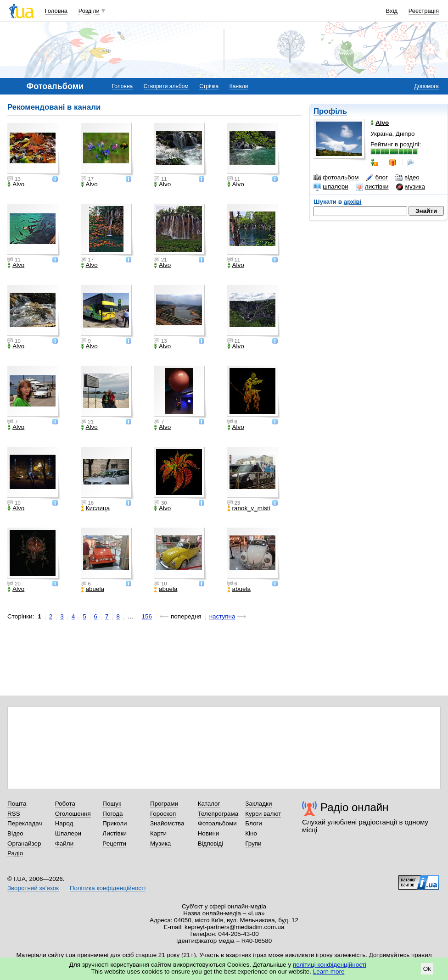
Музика (160, 844)
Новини (209, 833)
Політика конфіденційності (108, 888)
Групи (253, 844)
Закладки (258, 804)
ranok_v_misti (249, 508)
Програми (164, 804)
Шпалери (68, 833)
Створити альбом (166, 86)
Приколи (115, 823)
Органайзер (24, 844)
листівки (372, 187)
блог (377, 178)
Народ (64, 823)
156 (147, 616)
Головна (56, 11)
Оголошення (73, 814)
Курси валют (263, 814)
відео (407, 178)
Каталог (209, 804)
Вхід (392, 11)
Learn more (329, 972)
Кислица (95, 508)
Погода (112, 814)
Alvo (16, 184)
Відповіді (211, 844)
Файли (64, 844)
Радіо (15, 853)
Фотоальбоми (217, 823)
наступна (222, 616)
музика (411, 187)
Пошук (112, 804)
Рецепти (114, 844)
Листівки (115, 833)
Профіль (330, 111)
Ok (427, 969)
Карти (158, 833)
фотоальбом (336, 178)
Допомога (426, 86)
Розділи (89, 11)
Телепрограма (218, 814)
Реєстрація (424, 11)
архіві (353, 202)
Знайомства (167, 823)
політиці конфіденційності (330, 965)
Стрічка (209, 86)
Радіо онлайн (355, 807)
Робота (65, 804)
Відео (15, 833)
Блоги (254, 823)
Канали (239, 86)
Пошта (17, 804)
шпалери (331, 187)
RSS (14, 814)
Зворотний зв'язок (33, 888)
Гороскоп (163, 814)
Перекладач (25, 823)
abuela (92, 589)
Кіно (251, 833)
